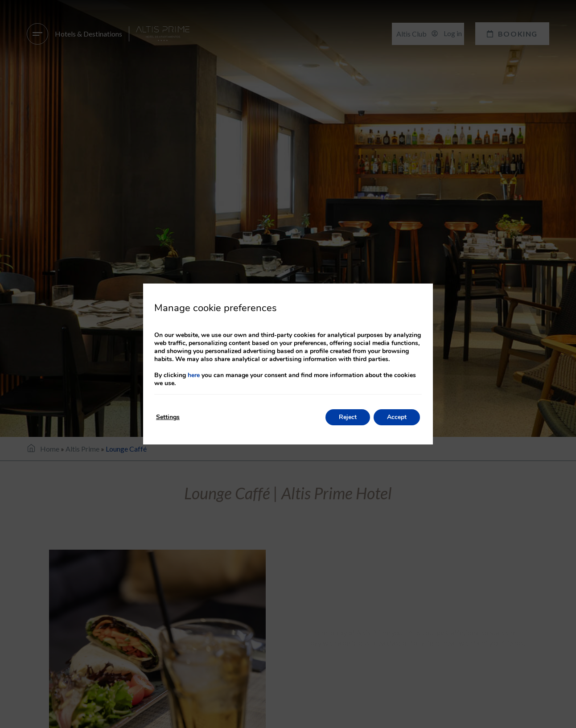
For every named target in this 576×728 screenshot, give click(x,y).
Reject (348, 417)
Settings (168, 417)
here (194, 375)
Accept (397, 417)
